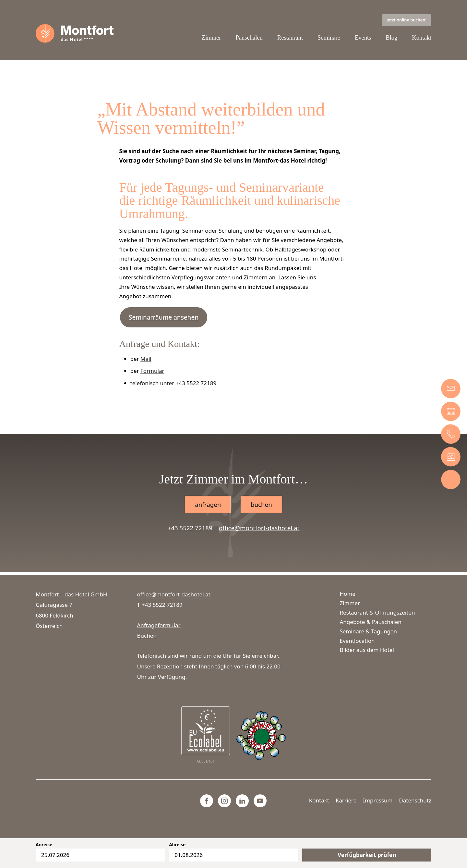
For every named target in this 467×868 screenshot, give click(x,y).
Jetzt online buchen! (407, 20)
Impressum (378, 800)
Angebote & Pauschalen (371, 622)
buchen (262, 505)
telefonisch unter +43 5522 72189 (174, 384)
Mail (146, 359)
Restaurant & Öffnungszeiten (377, 612)
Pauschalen (248, 38)
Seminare (328, 38)
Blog (391, 38)
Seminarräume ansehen (164, 318)
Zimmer (210, 38)
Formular (152, 371)
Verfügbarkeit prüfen (367, 855)
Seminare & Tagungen (368, 631)
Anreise (44, 845)
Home (348, 594)
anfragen (208, 505)
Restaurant (289, 38)
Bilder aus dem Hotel (367, 650)
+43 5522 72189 (190, 529)
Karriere (346, 800)
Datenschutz (415, 800)
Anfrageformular (159, 625)
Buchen (147, 636)
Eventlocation (357, 641)
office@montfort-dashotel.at (259, 529)
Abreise (177, 845)
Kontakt (422, 38)
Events (363, 38)
